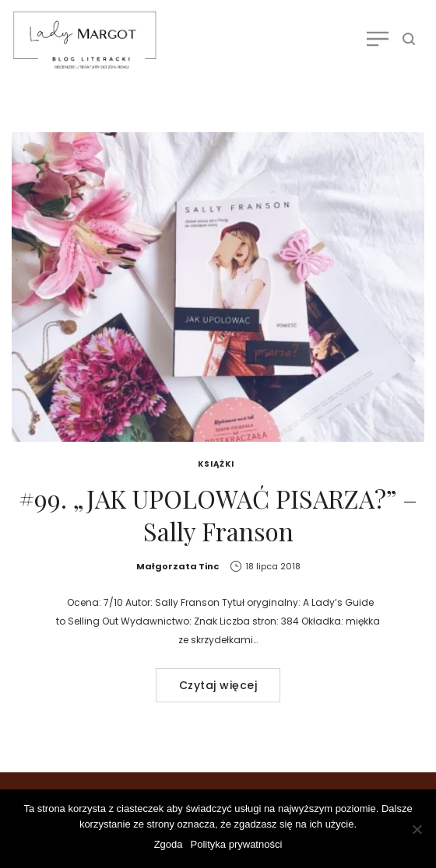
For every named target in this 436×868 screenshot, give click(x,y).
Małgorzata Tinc (178, 566)
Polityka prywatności (237, 844)
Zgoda (169, 844)
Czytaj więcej (218, 685)
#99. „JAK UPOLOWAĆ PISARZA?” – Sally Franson (218, 514)
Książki (216, 464)
